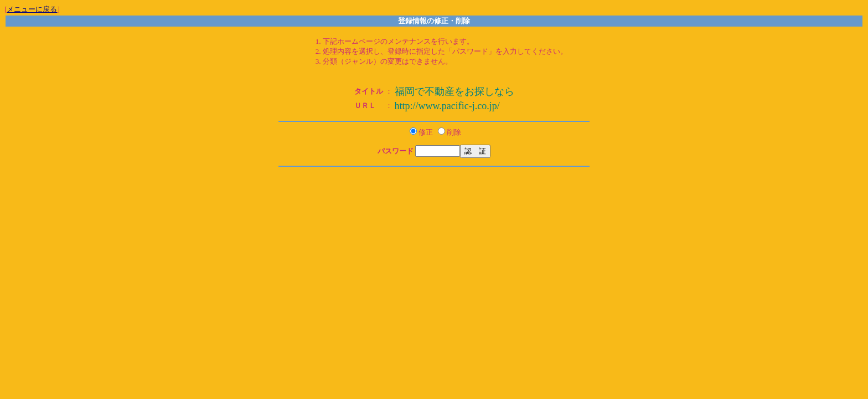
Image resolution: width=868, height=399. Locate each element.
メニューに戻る (32, 9)
